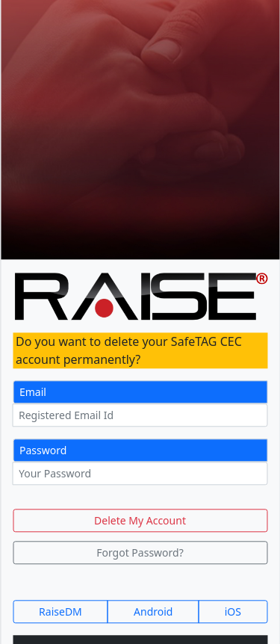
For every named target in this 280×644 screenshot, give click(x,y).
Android (153, 612)
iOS (233, 612)
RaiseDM (60, 612)
